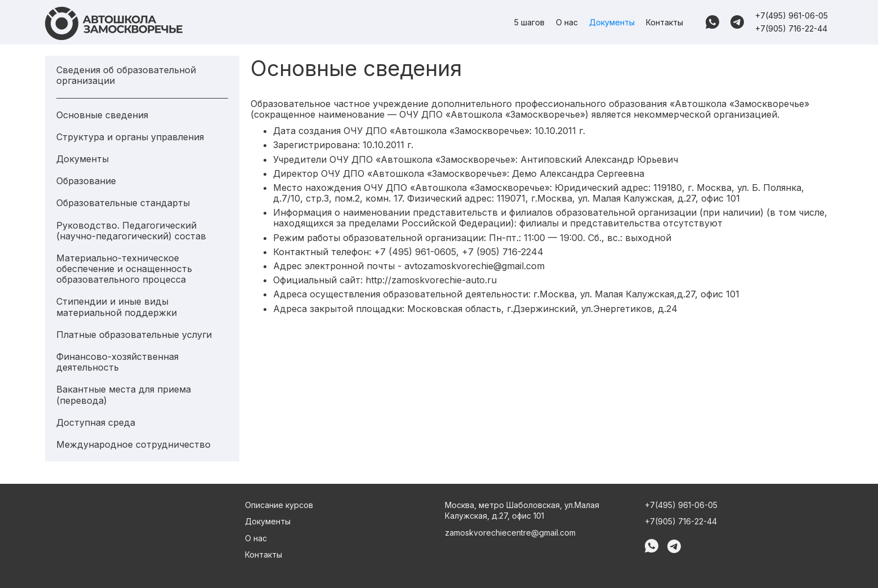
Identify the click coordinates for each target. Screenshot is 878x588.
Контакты (665, 22)
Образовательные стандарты (123, 203)
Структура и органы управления (130, 137)
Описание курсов (279, 505)
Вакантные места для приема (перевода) (124, 395)
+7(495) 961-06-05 (792, 15)
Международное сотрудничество (133, 445)
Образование (86, 181)
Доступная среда (96, 423)
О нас (567, 22)
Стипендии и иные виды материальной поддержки (117, 307)
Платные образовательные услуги (134, 335)
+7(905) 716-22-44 (791, 28)
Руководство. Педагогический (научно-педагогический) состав (131, 231)
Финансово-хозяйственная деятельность (117, 362)
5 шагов (529, 22)
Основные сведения (102, 115)
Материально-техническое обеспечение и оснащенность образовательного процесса (124, 269)
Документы (612, 22)
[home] (114, 24)
